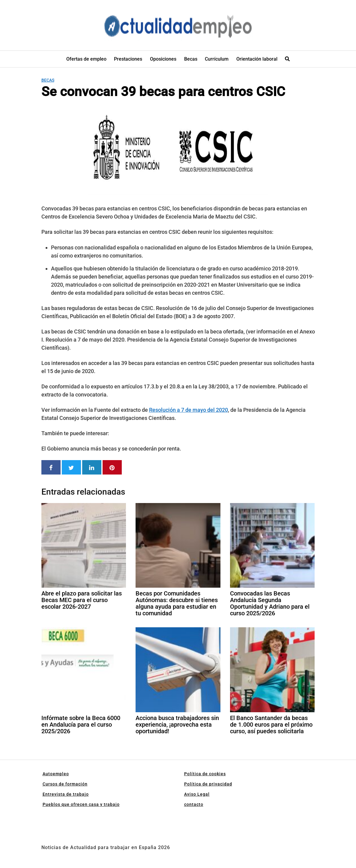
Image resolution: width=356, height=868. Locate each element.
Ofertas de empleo (86, 59)
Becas (191, 59)
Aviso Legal (197, 794)
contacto (194, 804)
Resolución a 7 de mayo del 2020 (188, 410)
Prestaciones (128, 59)
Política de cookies (205, 774)
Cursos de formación (65, 784)
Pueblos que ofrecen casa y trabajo (81, 804)
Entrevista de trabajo (66, 794)
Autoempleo (56, 774)
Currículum (217, 59)
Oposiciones (163, 59)
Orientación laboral (257, 59)
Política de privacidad (208, 784)
